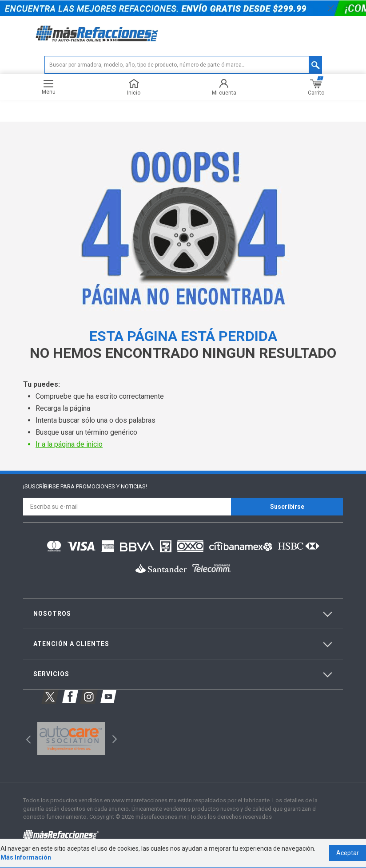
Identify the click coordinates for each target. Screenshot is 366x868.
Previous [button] (26, 739)
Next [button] (113, 739)
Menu (49, 88)
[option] (71, 739)
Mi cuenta (224, 88)
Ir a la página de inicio (69, 445)
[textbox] (183, 65)
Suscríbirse (287, 507)
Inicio (134, 88)
